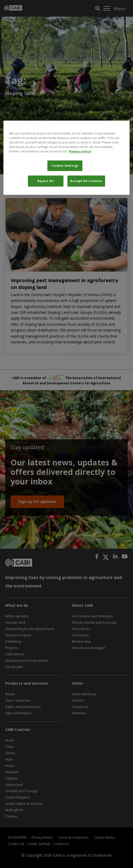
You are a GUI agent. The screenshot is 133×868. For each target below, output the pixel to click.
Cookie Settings (65, 166)
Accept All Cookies (86, 181)
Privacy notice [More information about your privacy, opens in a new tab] (80, 151)
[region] (67, 158)
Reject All (46, 181)
